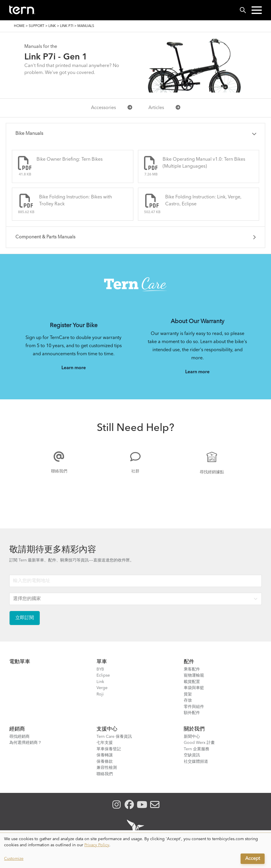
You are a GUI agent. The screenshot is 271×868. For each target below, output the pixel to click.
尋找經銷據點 (212, 472)
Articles (164, 108)
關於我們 (194, 729)
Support (37, 26)
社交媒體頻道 (196, 762)
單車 (102, 662)
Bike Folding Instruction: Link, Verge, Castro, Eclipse (203, 201)
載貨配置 (192, 682)
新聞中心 (192, 737)
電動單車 (20, 662)
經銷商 (17, 729)
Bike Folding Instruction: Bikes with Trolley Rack (76, 201)
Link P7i (67, 26)
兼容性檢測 (107, 768)
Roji (100, 694)
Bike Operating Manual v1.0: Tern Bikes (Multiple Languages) (204, 163)
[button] (257, 10)
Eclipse (103, 675)
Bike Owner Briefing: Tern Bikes (70, 160)
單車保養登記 (109, 749)
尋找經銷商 (19, 737)
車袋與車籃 (194, 688)
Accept (253, 859)
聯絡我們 (59, 471)
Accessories (112, 108)
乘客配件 (192, 669)
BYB (100, 669)
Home (19, 26)
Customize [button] (14, 859)
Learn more (74, 368)
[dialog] (135, 851)
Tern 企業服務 (197, 749)
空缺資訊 (192, 755)
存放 (188, 700)
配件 (189, 662)
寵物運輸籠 (194, 675)
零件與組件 (194, 707)
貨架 (188, 694)
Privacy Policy (97, 845)
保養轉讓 (105, 755)
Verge (102, 688)
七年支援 (105, 743)
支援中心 (107, 729)
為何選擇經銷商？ (26, 743)
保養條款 (105, 762)
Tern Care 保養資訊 (114, 737)
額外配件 (192, 713)
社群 (135, 471)
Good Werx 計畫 (199, 743)
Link (52, 26)
